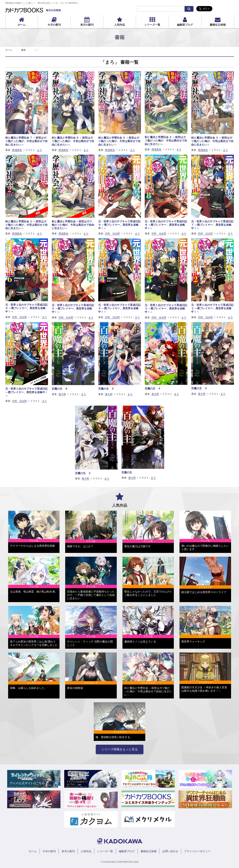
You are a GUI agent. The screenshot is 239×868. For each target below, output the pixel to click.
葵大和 (62, 394)
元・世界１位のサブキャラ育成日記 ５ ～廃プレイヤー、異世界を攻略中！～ (73, 309)
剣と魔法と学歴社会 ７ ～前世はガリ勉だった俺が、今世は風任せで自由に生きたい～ (26, 141)
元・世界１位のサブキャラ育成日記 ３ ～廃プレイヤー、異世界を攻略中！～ (166, 309)
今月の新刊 (54, 25)
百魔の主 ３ (199, 388)
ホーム (22, 25)
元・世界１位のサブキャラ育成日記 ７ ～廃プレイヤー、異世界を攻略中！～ (212, 225)
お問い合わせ (170, 851)
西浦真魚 (17, 150)
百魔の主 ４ (153, 388)
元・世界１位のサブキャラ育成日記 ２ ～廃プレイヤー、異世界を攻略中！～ (212, 308)
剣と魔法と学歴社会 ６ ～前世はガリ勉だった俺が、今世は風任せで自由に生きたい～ (73, 141)
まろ (39, 150)
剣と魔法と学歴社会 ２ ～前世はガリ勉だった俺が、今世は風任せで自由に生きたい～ (26, 225)
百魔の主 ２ (83, 473)
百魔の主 (127, 472)
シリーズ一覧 (152, 25)
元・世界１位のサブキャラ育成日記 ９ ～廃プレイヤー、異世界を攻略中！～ (119, 225)
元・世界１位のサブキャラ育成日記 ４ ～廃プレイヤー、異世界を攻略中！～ (119, 308)
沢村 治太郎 (112, 234)
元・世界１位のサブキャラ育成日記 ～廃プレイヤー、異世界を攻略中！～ (26, 392)
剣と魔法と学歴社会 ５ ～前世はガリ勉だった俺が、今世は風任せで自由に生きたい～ (119, 141)
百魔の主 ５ (106, 389)
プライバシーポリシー (197, 851)
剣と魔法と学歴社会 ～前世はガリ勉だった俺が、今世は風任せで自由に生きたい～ (73, 225)
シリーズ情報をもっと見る (120, 749)
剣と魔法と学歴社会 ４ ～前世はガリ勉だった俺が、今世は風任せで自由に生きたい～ (166, 140)
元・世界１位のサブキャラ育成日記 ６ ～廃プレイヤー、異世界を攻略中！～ (26, 308)
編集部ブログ (185, 25)
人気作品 (120, 25)
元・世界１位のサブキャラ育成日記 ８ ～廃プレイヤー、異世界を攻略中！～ (166, 225)
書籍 (23, 50)
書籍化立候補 (218, 25)
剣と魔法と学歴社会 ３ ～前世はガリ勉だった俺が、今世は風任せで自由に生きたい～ (212, 141)
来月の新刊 (87, 25)
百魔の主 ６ (60, 389)
